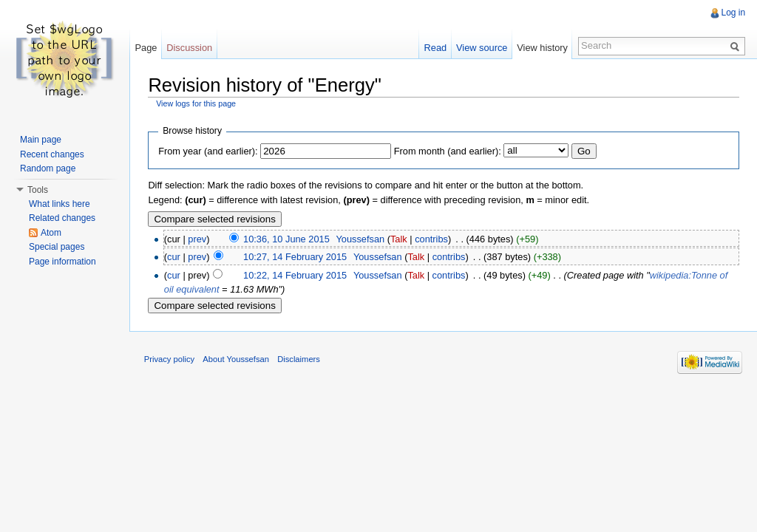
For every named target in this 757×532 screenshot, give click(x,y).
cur (174, 257)
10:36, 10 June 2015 (287, 239)
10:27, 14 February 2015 (296, 257)
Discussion (190, 48)
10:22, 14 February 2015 (296, 275)
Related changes (62, 218)
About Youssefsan (237, 359)
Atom (51, 233)
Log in (733, 13)
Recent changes (52, 154)
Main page (41, 140)
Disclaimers (299, 359)
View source (482, 48)
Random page (48, 168)
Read (435, 48)
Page (146, 48)
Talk (400, 239)
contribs (432, 239)
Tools (38, 190)
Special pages (57, 247)
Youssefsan (361, 239)
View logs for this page (197, 103)
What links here (60, 204)
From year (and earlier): (208, 151)
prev (198, 239)
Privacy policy (170, 359)
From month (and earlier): (448, 151)
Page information (62, 262)
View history (542, 48)
